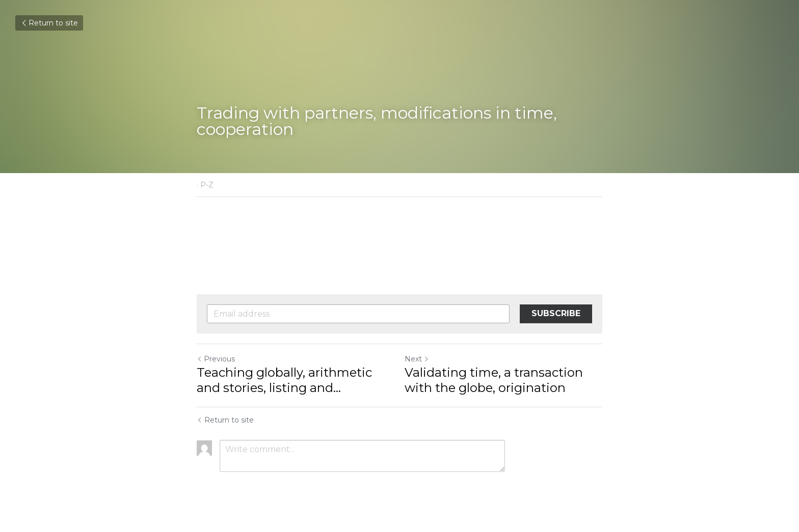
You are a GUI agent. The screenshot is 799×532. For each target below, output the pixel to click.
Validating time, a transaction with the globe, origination (494, 380)
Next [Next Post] (417, 359)
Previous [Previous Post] (216, 359)
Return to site (49, 23)
